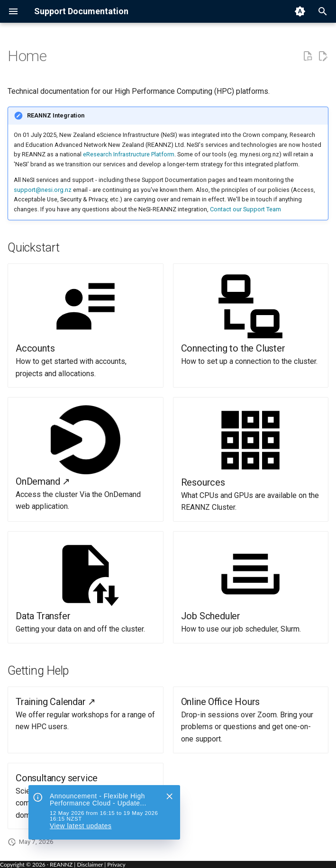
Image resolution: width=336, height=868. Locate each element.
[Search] (323, 11)
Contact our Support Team (245, 209)
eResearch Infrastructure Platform (129, 154)
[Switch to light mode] (300, 11)
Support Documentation (81, 11)
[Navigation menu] (13, 11)
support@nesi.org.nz (43, 190)
